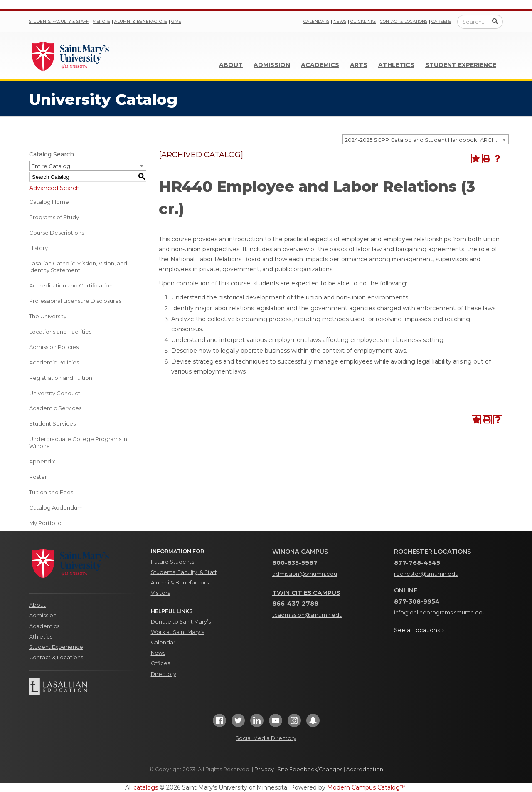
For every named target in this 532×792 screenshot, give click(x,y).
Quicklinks (363, 21)
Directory (164, 674)
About (231, 65)
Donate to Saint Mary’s (181, 622)
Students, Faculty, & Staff (184, 572)
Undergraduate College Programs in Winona (78, 442)
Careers (441, 21)
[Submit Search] (495, 21)
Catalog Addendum (56, 507)
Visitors (101, 21)
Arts (359, 65)
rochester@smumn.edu (426, 574)
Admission (272, 65)
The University (48, 316)
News (340, 21)
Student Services (52, 423)
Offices (160, 663)
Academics (320, 65)
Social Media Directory (266, 738)
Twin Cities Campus (306, 593)
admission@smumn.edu (305, 574)
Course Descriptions (57, 233)
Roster (38, 477)
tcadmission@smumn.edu (307, 615)
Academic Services (55, 408)
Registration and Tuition (61, 378)
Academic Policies (54, 362)
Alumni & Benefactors (141, 21)
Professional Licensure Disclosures (75, 301)
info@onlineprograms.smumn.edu (440, 613)
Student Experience (461, 65)
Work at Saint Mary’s (177, 632)
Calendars (316, 21)
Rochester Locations (432, 552)
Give (176, 21)
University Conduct (55, 393)
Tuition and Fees (51, 492)
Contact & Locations (404, 21)
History (38, 248)
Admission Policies (54, 347)
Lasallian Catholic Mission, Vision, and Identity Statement (78, 267)
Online (406, 590)
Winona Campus (300, 552)
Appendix (42, 461)
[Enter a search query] (480, 22)
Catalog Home (49, 202)
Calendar (163, 642)
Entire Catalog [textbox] (51, 166)
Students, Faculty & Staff (59, 21)
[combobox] (426, 139)
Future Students (172, 562)
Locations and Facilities (60, 332)
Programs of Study (54, 217)
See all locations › (419, 630)
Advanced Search (54, 188)
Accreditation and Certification (71, 285)
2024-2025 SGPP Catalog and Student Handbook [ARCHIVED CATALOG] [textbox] (427, 140)
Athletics (396, 65)
